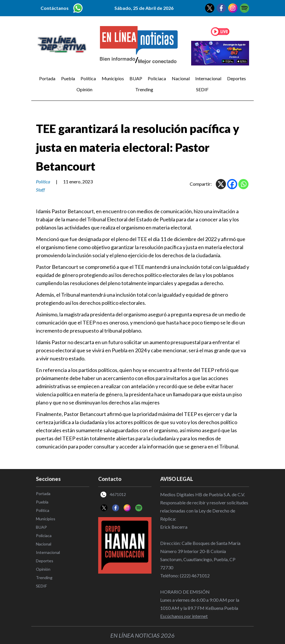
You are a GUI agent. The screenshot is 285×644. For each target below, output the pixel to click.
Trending (144, 89)
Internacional (208, 78)
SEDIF (202, 89)
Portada (47, 78)
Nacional (181, 78)
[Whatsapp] (243, 184)
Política (88, 78)
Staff (40, 190)
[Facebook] (232, 184)
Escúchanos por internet (184, 616)
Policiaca (157, 78)
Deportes (236, 78)
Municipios (113, 78)
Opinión (84, 89)
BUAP (136, 78)
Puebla (68, 78)
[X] (221, 184)
